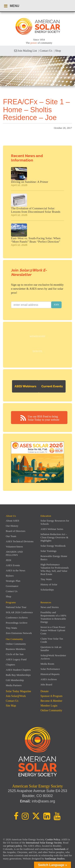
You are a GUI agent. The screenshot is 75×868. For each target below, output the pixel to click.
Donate (38, 351)
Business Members (16, 649)
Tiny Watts (46, 579)
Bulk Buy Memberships (18, 675)
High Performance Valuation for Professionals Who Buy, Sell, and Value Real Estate (55, 569)
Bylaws (10, 576)
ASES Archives (49, 679)
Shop (8, 596)
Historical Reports (50, 674)
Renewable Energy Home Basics (54, 558)
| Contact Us (45, 51)
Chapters (10, 665)
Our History (12, 526)
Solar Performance (50, 669)
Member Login (49, 706)
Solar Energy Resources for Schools (55, 522)
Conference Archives (17, 618)
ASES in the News (15, 570)
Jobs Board (46, 684)
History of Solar (49, 584)
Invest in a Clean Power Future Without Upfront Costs (53, 630)
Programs (11, 602)
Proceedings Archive (17, 623)
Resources (46, 602)
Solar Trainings (49, 551)
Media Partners (14, 685)
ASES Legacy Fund (16, 659)
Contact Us (12, 591)
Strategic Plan (13, 581)
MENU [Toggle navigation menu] (12, 6)
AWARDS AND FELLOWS (14, 553)
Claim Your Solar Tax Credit (52, 640)
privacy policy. (15, 846)
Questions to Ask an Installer (51, 649)
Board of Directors (15, 531)
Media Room (47, 664)
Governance (12, 586)
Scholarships (47, 590)
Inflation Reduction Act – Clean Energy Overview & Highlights (54, 537)
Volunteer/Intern (14, 547)
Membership (37, 336)
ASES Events (13, 565)
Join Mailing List (26, 51)
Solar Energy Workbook (53, 546)
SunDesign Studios (55, 859)
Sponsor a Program (52, 696)
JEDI (8, 560)
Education (46, 516)
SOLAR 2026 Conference (19, 612)
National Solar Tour (16, 607)
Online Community (16, 644)
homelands (60, 849)
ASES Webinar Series (52, 529)
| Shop (57, 51)
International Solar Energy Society (44, 843)
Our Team (11, 536)
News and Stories (50, 607)
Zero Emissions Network (19, 633)
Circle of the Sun (15, 654)
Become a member (51, 701)
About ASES (12, 521)
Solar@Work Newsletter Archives (53, 657)
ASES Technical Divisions (20, 541)
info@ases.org (43, 801)
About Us (11, 516)
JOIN (56, 305)
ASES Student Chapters (18, 670)
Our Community (14, 639)
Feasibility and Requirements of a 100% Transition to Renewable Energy (53, 617)
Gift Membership (15, 680)
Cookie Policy (53, 839)
